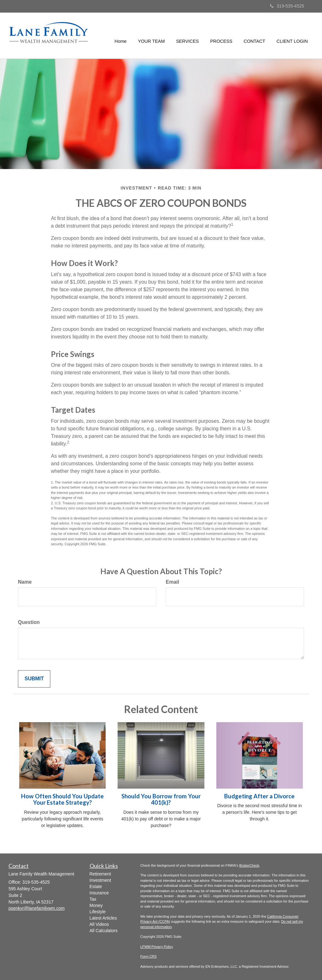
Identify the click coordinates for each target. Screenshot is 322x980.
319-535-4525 (287, 6)
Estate (96, 887)
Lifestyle (98, 912)
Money (96, 905)
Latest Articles (103, 918)
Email (172, 582)
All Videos (99, 924)
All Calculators (104, 931)
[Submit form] (34, 679)
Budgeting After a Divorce (259, 796)
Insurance (99, 893)
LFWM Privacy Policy (157, 947)
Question (29, 622)
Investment (100, 880)
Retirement (100, 874)
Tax (93, 899)
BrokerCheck (249, 865)
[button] (151, 36)
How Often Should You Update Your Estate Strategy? (62, 799)
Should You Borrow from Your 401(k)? (161, 799)
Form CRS (148, 956)
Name (25, 582)
